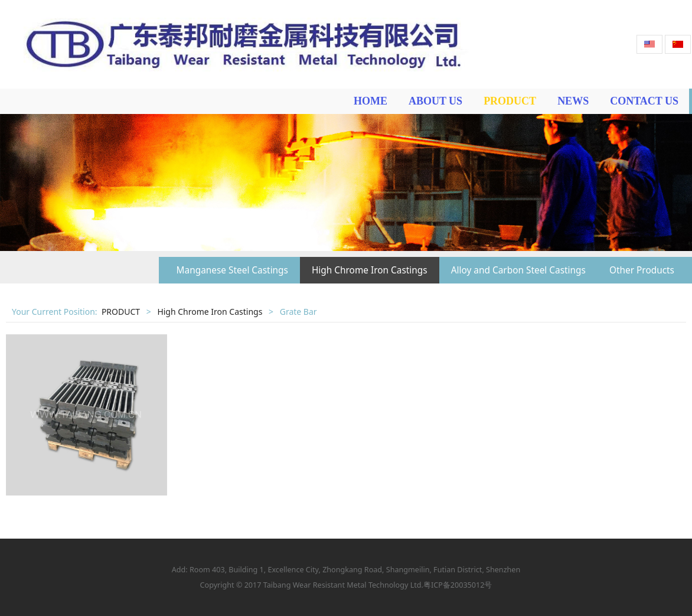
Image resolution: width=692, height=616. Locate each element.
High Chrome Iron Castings (370, 270)
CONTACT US (644, 101)
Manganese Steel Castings (232, 270)
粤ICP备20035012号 (458, 585)
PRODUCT (510, 101)
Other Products (642, 270)
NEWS (573, 101)
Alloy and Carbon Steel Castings (518, 270)
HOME (371, 101)
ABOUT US (435, 101)
